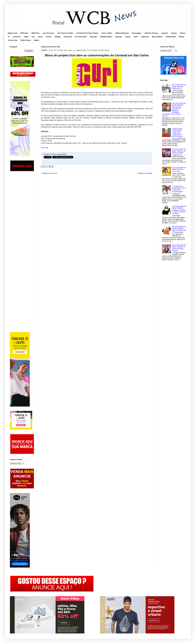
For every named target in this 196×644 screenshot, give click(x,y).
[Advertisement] (22, 213)
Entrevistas (68, 37)
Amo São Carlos (49, 33)
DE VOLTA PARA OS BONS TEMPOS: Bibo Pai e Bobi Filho (179, 228)
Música (183, 33)
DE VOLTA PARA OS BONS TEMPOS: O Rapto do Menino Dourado (179, 248)
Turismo (49, 37)
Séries (40, 37)
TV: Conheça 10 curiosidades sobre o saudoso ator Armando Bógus (179, 189)
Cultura (128, 37)
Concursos (17, 37)
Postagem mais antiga (145, 173)
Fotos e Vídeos (107, 33)
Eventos (174, 33)
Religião (58, 37)
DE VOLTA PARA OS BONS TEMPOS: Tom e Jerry (179, 170)
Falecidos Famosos (151, 33)
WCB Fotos (36, 33)
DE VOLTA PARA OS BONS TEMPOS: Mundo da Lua (179, 87)
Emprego (119, 37)
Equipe (36, 40)
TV (9, 37)
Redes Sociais (26, 40)
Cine (33, 37)
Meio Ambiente (157, 37)
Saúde (26, 37)
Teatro (136, 37)
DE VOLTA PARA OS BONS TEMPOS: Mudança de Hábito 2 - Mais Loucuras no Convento (179, 210)
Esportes (165, 33)
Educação (93, 37)
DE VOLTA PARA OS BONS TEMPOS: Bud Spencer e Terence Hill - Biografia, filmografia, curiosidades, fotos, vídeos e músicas (174, 110)
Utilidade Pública (106, 37)
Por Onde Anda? (81, 37)
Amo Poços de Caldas (65, 33)
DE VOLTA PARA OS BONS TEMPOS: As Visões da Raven (179, 151)
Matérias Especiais (122, 33)
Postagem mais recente (49, 173)
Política (181, 37)
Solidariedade (171, 37)
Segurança (145, 37)
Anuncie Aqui (13, 40)
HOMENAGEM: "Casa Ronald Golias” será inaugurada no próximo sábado (177, 133)
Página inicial (12, 33)
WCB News (24, 33)
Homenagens (137, 33)
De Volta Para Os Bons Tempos (87, 33)
